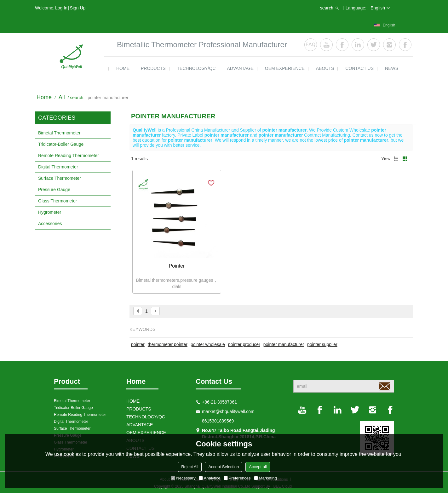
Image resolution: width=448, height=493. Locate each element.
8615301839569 (218, 421)
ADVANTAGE (240, 68)
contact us (359, 68)
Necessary (183, 478)
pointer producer (244, 344)
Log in (61, 8)
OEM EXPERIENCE (285, 68)
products (153, 68)
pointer (138, 344)
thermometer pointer (168, 344)
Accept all (258, 467)
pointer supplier (322, 344)
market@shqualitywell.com (228, 411)
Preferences (237, 478)
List (396, 159)
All (62, 97)
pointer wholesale (208, 344)
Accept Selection (224, 467)
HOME (123, 68)
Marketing (265, 478)
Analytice (210, 478)
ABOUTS (325, 68)
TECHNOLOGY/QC (196, 68)
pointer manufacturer (284, 344)
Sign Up (78, 8)
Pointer (177, 266)
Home (44, 97)
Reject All (190, 467)
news (392, 68)
